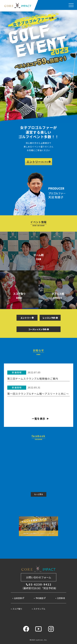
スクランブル (39, 609)
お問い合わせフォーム (39, 577)
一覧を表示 (39, 419)
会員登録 (19, 598)
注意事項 (61, 598)
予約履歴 (41, 598)
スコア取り (17, 609)
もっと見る (39, 494)
